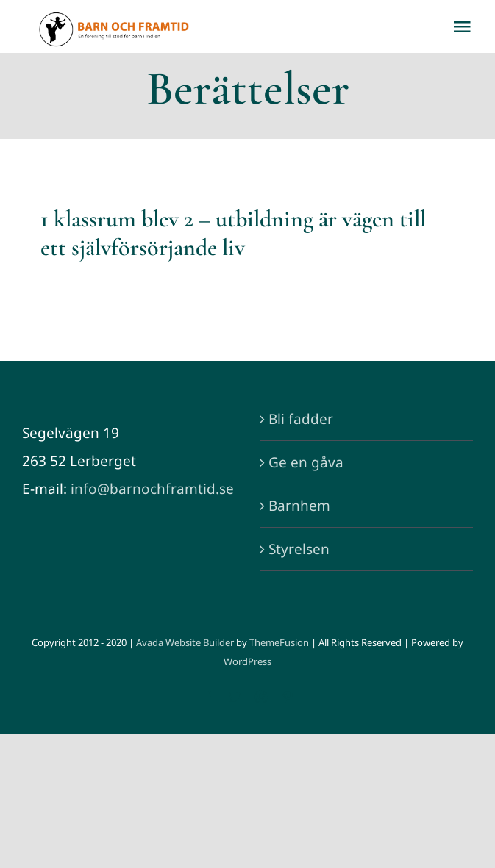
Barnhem (299, 506)
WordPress (248, 661)
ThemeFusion (279, 642)
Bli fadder (301, 419)
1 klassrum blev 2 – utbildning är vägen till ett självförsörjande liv (233, 233)
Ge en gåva (306, 462)
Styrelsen (299, 549)
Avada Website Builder (185, 642)
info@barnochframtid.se (152, 489)
